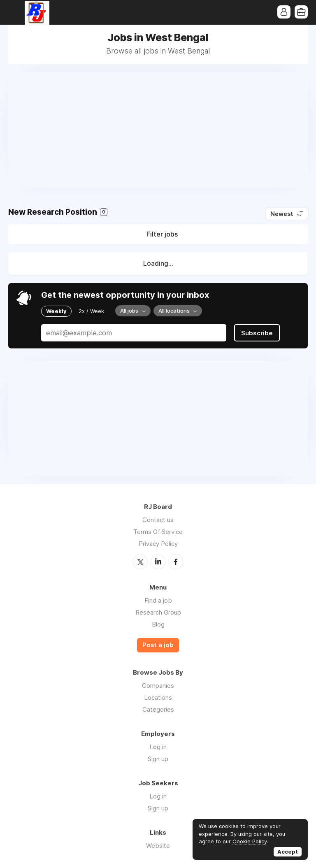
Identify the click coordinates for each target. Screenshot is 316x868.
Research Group (158, 612)
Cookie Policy (250, 841)
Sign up (158, 759)
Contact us (158, 520)
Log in (158, 747)
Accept (288, 852)
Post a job (158, 645)
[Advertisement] (158, 130)
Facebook (176, 562)
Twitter (140, 562)
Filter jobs (162, 234)
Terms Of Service (158, 532)
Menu (14, 12)
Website (158, 846)
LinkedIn (158, 562)
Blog (158, 624)
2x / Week (91, 311)
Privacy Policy (158, 544)
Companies (158, 686)
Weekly (56, 311)
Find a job (158, 600)
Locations (158, 697)
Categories (158, 709)
